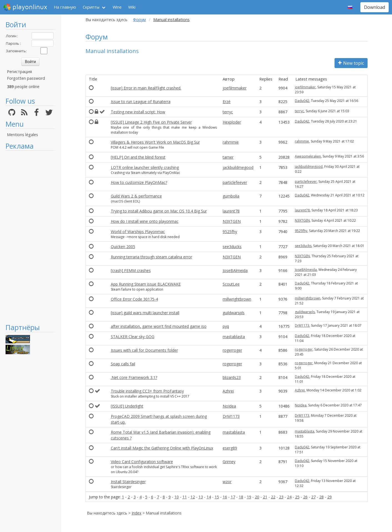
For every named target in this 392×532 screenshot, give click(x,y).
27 (313, 497)
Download (375, 7)
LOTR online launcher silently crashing (145, 167)
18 (241, 497)
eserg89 (230, 448)
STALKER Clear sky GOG (133, 337)
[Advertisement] (30, 237)
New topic (351, 63)
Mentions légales (22, 135)
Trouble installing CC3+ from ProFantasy (147, 391)
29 (330, 497)
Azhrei (228, 391)
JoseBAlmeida (235, 270)
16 (225, 497)
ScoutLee (231, 284)
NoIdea (229, 406)
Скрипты (91, 7)
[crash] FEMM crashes (131, 270)
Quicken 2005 (123, 247)
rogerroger (232, 350)
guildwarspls (234, 313)
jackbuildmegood (238, 167)
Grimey (229, 462)
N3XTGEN (232, 221)
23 (281, 497)
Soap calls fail (123, 364)
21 (265, 497)
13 (201, 497)
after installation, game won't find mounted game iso (159, 326)
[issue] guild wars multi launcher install (145, 313)
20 (257, 497)
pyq (226, 326)
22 (273, 497)
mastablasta (234, 337)
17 (233, 497)
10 (177, 497)
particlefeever (235, 182)
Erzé (227, 102)
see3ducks (232, 247)
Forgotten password (26, 78)
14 (209, 497)
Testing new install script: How (138, 112)
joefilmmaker (235, 88)
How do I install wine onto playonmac (145, 221)
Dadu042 (302, 101)
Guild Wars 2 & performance (136, 196)
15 (217, 497)
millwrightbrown (237, 299)
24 (289, 497)
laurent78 (231, 211)
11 (185, 497)
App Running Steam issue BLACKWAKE (146, 284)
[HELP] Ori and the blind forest (138, 157)
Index (136, 513)
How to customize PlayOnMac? (139, 182)
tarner (228, 157)
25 (297, 497)
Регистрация (19, 72)
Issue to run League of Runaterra (141, 102)
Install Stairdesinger (128, 482)
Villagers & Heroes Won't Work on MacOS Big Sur (155, 142)
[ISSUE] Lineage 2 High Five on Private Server (151, 122)
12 (193, 497)
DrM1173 (302, 325)
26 (305, 497)
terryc (228, 112)
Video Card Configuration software (142, 462)
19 (249, 497)
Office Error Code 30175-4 (134, 299)
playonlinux (25, 7)
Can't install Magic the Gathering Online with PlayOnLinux (162, 448)
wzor (227, 482)
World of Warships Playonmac (138, 232)
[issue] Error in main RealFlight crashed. (146, 88)
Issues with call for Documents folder (144, 350)
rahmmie (231, 142)
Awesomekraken (308, 156)
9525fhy (230, 232)
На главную (65, 7)
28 (321, 497)
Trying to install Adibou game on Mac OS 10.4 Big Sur (159, 211)
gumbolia (231, 196)
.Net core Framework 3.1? (134, 377)
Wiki (132, 7)
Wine (117, 7)
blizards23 (232, 377)
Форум (139, 20)
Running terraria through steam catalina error (151, 257)
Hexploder (232, 122)
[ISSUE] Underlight (127, 406)
